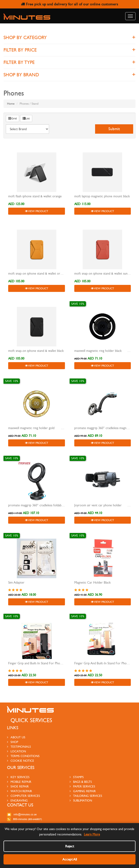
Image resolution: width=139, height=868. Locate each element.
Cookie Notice (21, 761)
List (26, 118)
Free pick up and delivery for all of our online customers (70, 4)
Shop (13, 742)
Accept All (70, 859)
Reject (70, 846)
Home (11, 104)
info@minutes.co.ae (22, 814)
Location (16, 751)
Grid (12, 118)
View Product (37, 211)
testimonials (19, 747)
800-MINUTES (24, 819)
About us (16, 737)
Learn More (92, 834)
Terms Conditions (23, 756)
